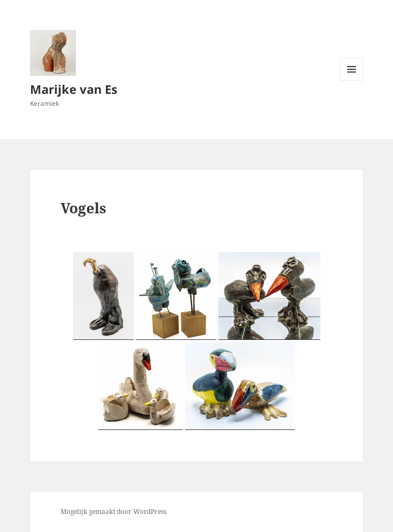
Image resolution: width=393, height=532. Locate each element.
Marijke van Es (74, 89)
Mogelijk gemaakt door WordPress (114, 512)
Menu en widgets (352, 80)
